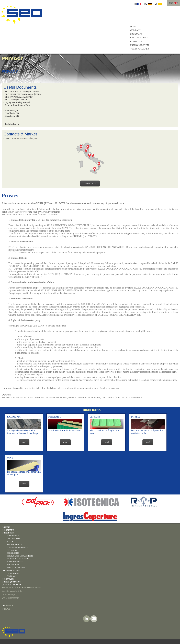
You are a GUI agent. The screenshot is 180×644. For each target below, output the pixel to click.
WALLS (10, 541)
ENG (171, 3)
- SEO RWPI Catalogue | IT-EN (18, 97)
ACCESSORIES (13, 564)
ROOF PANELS (13, 536)
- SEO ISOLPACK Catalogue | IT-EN (21, 91)
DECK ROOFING (14, 539)
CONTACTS (136, 41)
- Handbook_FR (11, 116)
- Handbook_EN (11, 113)
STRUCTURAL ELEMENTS (18, 559)
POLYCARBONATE (15, 562)
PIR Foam (11, 576)
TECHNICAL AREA (140, 49)
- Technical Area (11, 124)
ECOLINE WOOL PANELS (17, 547)
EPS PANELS (12, 550)
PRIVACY (16, 66)
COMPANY (136, 30)
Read (24, 442)
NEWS (7, 77)
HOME (133, 26)
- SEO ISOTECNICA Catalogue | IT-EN (22, 94)
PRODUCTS (136, 34)
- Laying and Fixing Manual (17, 102)
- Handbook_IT (11, 110)
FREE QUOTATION (139, 45)
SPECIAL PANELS (14, 544)
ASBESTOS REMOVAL (16, 567)
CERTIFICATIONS (139, 38)
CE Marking (13, 573)
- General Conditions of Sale (17, 105)
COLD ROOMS (13, 553)
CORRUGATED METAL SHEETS (20, 556)
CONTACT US (90, 183)
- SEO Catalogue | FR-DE (16, 100)
